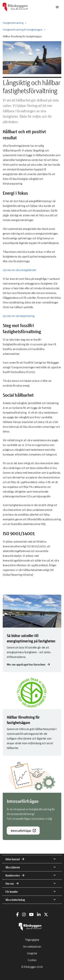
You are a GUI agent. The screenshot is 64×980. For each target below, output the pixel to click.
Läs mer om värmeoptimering (19, 316)
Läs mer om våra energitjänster (20, 270)
